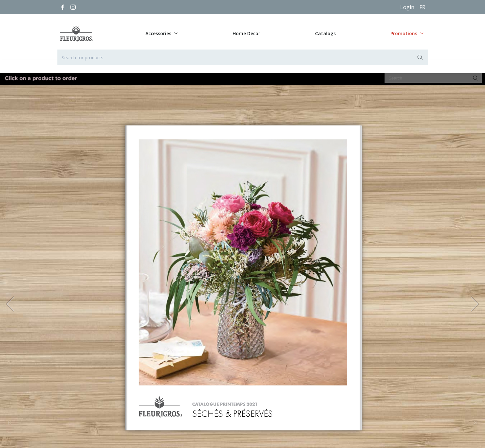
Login (407, 7)
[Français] (422, 7)
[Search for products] (243, 57)
